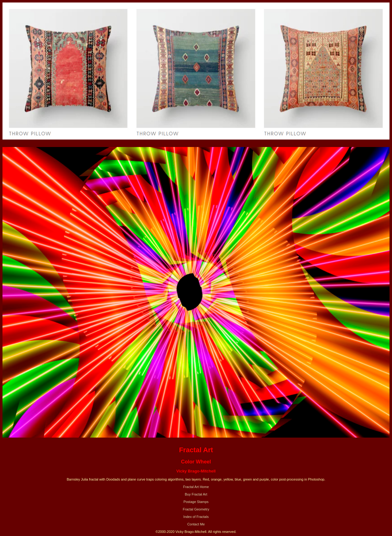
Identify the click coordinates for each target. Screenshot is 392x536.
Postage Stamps (196, 502)
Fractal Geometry (196, 509)
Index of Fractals (196, 517)
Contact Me (196, 524)
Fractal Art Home (196, 487)
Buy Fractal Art (196, 494)
